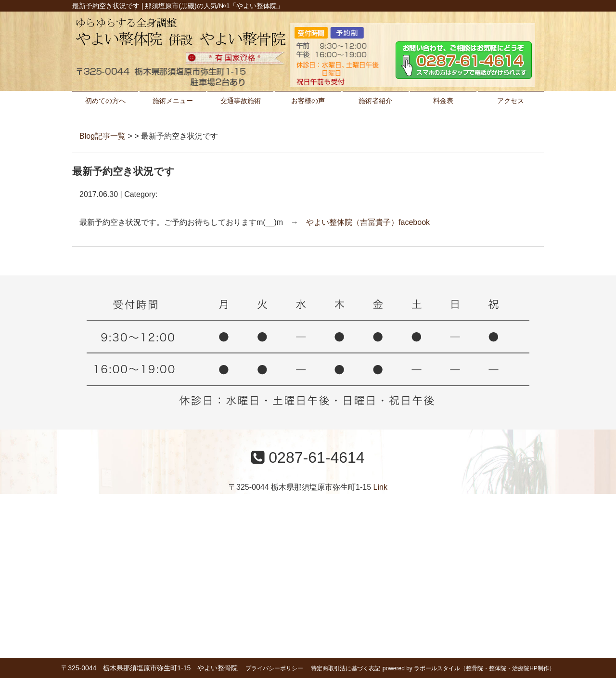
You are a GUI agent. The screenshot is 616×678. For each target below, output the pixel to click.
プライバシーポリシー (274, 668)
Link (380, 487)
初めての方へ (105, 101)
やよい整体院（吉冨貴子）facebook (368, 222)
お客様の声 (308, 101)
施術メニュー (173, 101)
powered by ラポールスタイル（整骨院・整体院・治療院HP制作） (469, 668)
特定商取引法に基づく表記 (346, 668)
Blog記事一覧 (103, 136)
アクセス (511, 101)
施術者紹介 (375, 101)
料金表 (443, 101)
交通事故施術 (241, 101)
